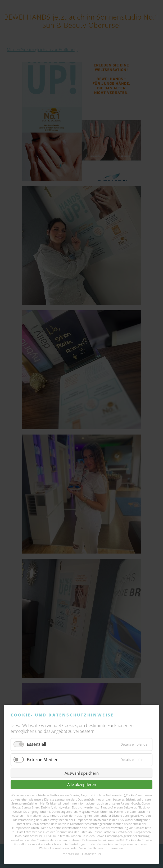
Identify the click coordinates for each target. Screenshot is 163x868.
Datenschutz (92, 854)
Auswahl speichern (82, 773)
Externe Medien (43, 760)
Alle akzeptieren (82, 784)
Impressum (70, 854)
